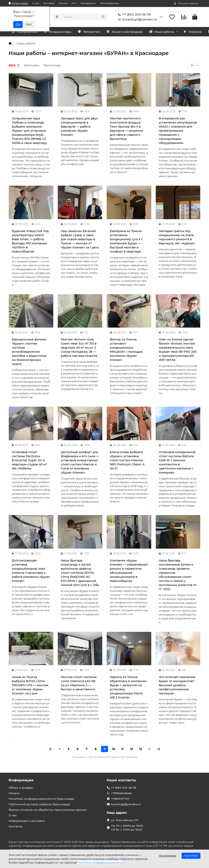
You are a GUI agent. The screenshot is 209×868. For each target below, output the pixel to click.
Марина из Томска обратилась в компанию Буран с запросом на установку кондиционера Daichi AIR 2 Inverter (128, 688)
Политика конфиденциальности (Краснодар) (41, 799)
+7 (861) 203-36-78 (134, 15)
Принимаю (191, 856)
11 (122, 749)
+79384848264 (121, 793)
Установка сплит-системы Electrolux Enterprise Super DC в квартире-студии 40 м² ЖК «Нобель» (29, 461)
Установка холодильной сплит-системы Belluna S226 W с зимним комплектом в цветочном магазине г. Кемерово (177, 463)
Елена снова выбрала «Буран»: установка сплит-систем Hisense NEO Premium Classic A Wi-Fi (127, 461)
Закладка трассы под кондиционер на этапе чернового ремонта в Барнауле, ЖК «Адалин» (177, 238)
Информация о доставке (27, 821)
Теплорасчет (88, 3)
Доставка (49, 3)
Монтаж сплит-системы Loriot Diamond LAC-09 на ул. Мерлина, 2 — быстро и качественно (79, 684)
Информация (21, 780)
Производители (109, 3)
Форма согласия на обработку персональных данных (48, 810)
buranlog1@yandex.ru (137, 20)
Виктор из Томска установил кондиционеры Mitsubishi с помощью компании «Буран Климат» (126, 350)
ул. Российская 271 (125, 820)
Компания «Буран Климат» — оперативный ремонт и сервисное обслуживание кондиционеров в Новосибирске (129, 571)
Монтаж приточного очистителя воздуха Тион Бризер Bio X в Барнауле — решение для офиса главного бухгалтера (127, 129)
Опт (74, 3)
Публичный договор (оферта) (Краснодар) (39, 804)
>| (158, 749)
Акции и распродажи (131, 32)
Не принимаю (168, 856)
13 (141, 749)
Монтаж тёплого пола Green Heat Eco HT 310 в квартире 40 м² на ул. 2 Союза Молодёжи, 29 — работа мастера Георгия (79, 348)
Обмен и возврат (21, 788)
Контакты (16, 826)
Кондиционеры (27, 32)
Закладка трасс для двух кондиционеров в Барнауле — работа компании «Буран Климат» (79, 127)
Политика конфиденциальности (100, 862)
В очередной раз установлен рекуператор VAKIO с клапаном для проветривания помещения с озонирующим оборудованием (178, 131)
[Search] (84, 17)
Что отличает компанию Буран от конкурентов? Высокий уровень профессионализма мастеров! (177, 686)
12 (132, 749)
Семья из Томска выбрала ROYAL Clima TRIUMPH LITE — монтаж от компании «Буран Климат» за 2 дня (30, 686)
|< (51, 749)
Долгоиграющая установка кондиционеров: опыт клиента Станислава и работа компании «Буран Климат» (31, 571)
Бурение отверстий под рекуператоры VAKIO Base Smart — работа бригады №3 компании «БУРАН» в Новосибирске (30, 242)
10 (114, 749)
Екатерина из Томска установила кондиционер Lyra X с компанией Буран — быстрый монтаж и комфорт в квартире (126, 242)
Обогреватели (61, 32)
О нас (36, 3)
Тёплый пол (94, 32)
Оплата (63, 3)
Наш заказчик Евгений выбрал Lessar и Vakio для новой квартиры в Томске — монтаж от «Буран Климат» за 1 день (80, 240)
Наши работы (171, 32)
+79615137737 (120, 799)
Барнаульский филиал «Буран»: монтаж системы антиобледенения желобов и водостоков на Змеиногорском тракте (29, 352)
